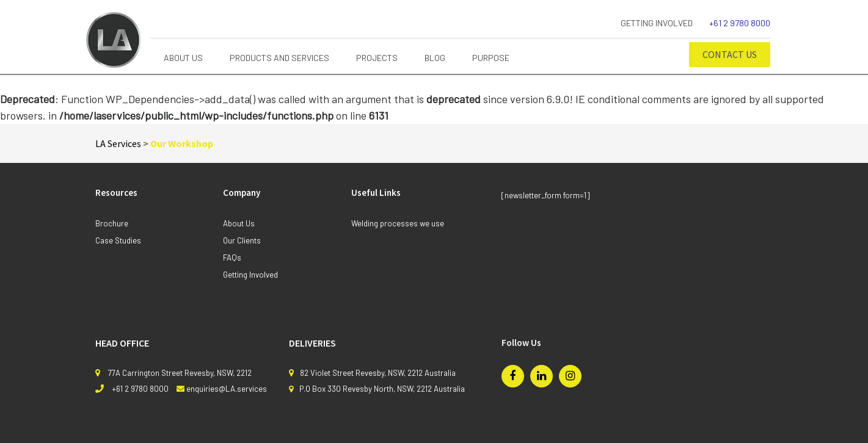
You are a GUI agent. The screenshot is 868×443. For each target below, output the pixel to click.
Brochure (112, 223)
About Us (239, 223)
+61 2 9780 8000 (740, 23)
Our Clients (242, 240)
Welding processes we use (398, 223)
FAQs (232, 258)
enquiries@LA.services (227, 389)
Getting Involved (657, 23)
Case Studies (118, 240)
